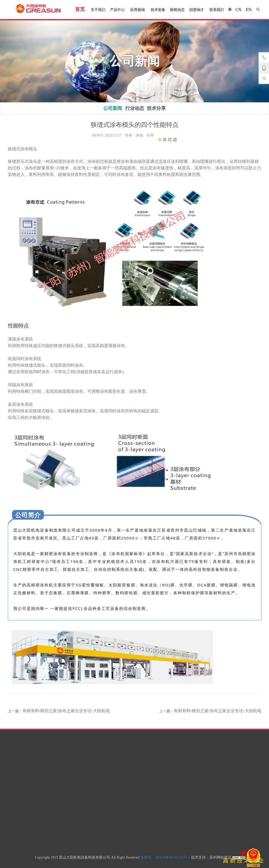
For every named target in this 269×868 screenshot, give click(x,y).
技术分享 (156, 108)
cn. (239, 10)
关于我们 (98, 10)
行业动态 (135, 108)
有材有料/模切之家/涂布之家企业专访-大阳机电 (66, 711)
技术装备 (158, 10)
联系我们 (217, 10)
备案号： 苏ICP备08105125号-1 (165, 858)
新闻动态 (177, 10)
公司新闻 (113, 108)
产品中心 (117, 10)
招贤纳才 (197, 10)
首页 (80, 9)
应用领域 (138, 10)
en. (249, 10)
